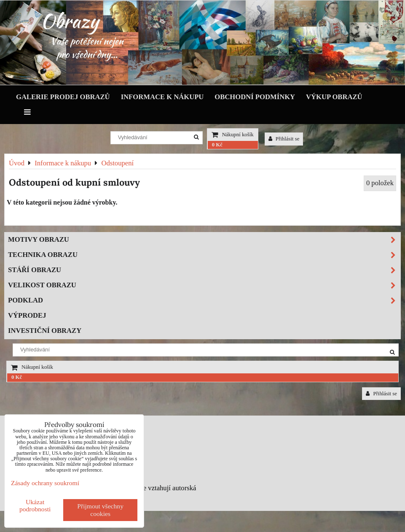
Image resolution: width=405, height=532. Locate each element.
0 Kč (217, 145)
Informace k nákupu (162, 97)
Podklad (204, 301)
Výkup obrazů (334, 97)
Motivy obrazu (204, 240)
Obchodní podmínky (255, 97)
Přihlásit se (284, 139)
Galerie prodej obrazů (63, 97)
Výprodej (27, 315)
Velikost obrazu (204, 285)
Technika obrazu (204, 255)
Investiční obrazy (45, 331)
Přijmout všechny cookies (100, 510)
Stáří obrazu (204, 270)
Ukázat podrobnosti (35, 505)
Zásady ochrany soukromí (45, 483)
